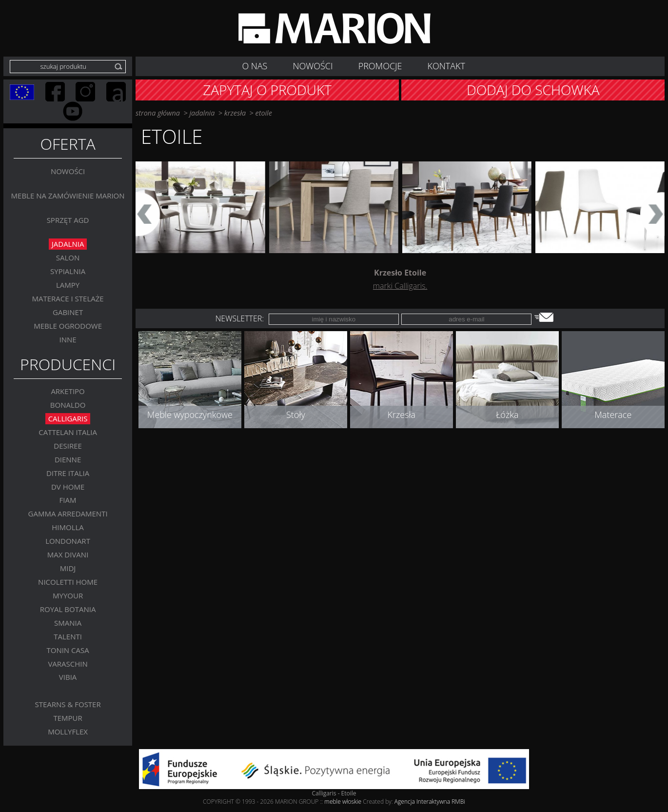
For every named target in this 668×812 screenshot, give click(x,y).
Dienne (68, 459)
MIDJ (68, 568)
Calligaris (68, 418)
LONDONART (68, 541)
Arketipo (68, 391)
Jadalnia (68, 244)
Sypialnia (68, 272)
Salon (68, 258)
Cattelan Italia (68, 432)
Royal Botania (68, 609)
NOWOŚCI (313, 66)
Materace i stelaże (68, 298)
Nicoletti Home (68, 582)
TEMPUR (68, 718)
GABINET (68, 312)
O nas (255, 66)
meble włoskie (344, 802)
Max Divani (68, 555)
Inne (68, 339)
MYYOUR (68, 595)
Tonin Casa (68, 650)
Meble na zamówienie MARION (68, 196)
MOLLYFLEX (68, 732)
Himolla (68, 528)
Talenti (68, 636)
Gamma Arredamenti (68, 514)
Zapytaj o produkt (267, 90)
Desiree (68, 446)
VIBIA (68, 677)
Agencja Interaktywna (422, 802)
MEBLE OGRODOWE (68, 326)
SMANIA (68, 623)
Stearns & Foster (68, 705)
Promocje (380, 66)
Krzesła (235, 113)
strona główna (158, 113)
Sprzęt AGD (68, 220)
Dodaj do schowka (533, 90)
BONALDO (68, 405)
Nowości (68, 171)
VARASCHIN (68, 664)
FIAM (68, 500)
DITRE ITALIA (68, 473)
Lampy (68, 285)
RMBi (458, 802)
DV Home (68, 487)
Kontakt (446, 66)
